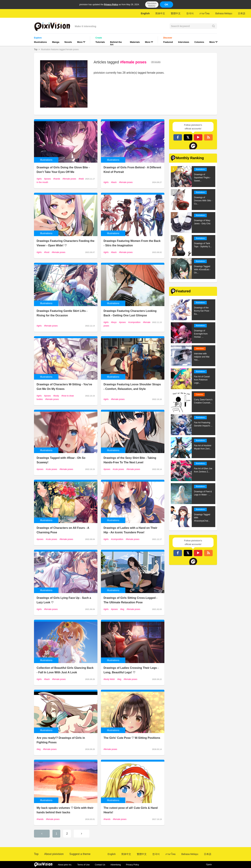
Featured (168, 42)
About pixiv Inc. (65, 865)
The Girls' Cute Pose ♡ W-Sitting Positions (132, 738)
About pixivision (54, 854)
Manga (56, 42)
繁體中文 (176, 13)
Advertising (115, 865)
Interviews (184, 42)
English (145, 13)
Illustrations (40, 42)
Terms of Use (83, 865)
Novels (68, 42)
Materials (135, 42)
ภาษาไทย (204, 13)
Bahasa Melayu (224, 13)
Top (36, 49)
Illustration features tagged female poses (60, 49)
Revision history (152, 5)
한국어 (190, 13)
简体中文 (160, 13)
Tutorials (100, 42)
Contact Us (100, 865)
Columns (199, 42)
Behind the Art (116, 43)
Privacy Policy (111, 5)
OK (166, 5)
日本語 (242, 13)
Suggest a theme (80, 854)
